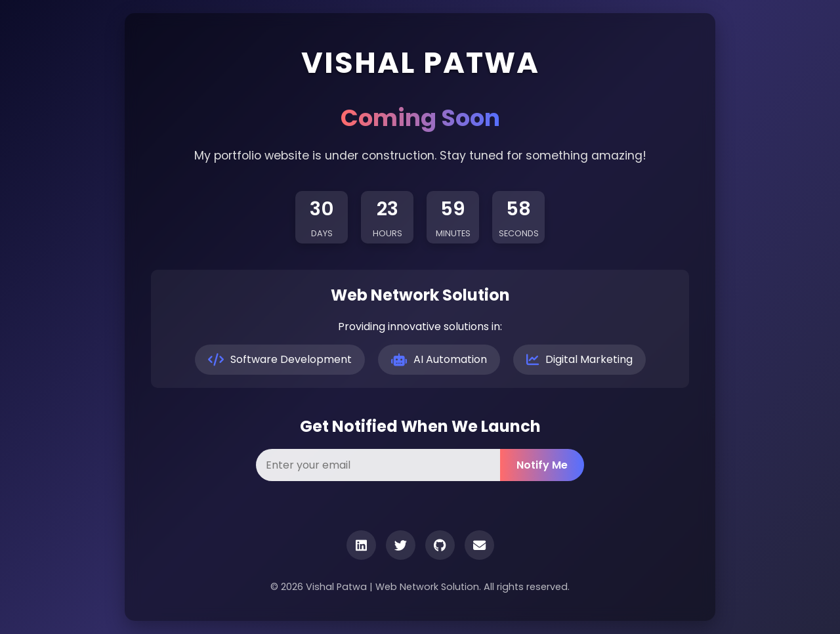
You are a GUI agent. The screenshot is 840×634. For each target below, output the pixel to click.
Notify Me (542, 465)
